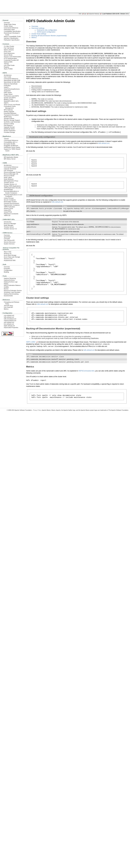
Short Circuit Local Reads (12, 105)
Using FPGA (8, 212)
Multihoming (8, 117)
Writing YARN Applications (12, 186)
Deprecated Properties (11, 327)
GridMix (6, 287)
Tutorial (6, 139)
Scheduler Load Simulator (12, 292)
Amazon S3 (8, 253)
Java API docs (8, 306)
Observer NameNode (11, 84)
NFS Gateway (8, 110)
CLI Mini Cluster (9, 46)
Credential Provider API (11, 60)
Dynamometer (8, 296)
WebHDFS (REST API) (11, 101)
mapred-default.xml (10, 321)
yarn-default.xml (9, 322)
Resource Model (9, 176)
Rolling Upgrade (9, 112)
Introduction (8, 222)
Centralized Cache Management (10, 107)
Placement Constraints (11, 214)
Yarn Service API (9, 240)
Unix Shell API (8, 307)
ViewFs (6, 87)
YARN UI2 (7, 215)
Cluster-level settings (39, 34)
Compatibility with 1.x (11, 142)
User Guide (7, 77)
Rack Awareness (9, 53)
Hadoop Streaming (10, 278)
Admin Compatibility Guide (12, 36)
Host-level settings (38, 28)
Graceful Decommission (11, 203)
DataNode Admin (9, 129)
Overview (7, 23)
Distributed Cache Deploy (12, 147)
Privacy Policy (37, 427)
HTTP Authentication (10, 58)
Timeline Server (9, 183)
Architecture (8, 75)
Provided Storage (9, 132)
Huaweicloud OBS (10, 260)
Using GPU (7, 210)
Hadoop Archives (9, 280)
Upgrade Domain (9, 127)
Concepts (7, 239)
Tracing (6, 64)
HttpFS (6, 103)
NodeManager (8, 189)
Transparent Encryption (11, 115)
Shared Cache (8, 209)
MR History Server (10, 159)
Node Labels (8, 177)
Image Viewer (8, 94)
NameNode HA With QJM (12, 80)
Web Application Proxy (11, 181)
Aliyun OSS (7, 252)
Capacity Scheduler (10, 169)
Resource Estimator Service (13, 290)
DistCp (6, 284)
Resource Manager (10, 224)
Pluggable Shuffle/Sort (11, 146)
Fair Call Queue (9, 48)
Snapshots (7, 91)
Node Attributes (9, 179)
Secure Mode (8, 55)
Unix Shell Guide (9, 65)
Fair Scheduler (8, 170)
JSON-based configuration (46, 32)
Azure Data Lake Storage (12, 257)
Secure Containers (10, 200)
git (85, 14)
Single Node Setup (10, 24)
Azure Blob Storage (10, 255)
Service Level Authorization (13, 57)
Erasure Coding (9, 124)
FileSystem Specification (12, 40)
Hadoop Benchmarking (11, 294)
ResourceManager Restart (12, 172)
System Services (9, 244)
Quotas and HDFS (10, 98)
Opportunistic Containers (12, 205)
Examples (7, 269)
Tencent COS (8, 259)
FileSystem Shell (9, 30)
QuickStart (7, 237)
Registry (6, 67)
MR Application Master (11, 157)
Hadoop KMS (8, 62)
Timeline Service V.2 (10, 184)
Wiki (80, 14)
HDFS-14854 (31, 357)
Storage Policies (9, 118)
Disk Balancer (8, 125)
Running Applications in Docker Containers (11, 192)
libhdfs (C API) (8, 99)
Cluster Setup (8, 26)
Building (6, 272)
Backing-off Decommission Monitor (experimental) (49, 36)
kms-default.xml (9, 324)
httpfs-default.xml (9, 326)
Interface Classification (11, 38)
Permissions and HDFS (11, 96)
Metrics (6, 309)
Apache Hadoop (94, 14)
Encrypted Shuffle (9, 144)
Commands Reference (11, 28)
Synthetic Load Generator (12, 122)
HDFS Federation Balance (12, 285)
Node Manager (9, 225)
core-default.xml (9, 315)
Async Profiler (8, 69)
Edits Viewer (8, 92)
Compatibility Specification (12, 31)
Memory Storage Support (12, 120)
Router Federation (10, 131)
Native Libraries (9, 50)
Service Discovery (10, 242)
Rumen (6, 289)
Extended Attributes (10, 113)
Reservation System (10, 202)
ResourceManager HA (11, 174)
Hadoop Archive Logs (11, 282)
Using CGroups (9, 198)
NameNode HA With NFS (12, 82)
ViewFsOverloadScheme (12, 89)
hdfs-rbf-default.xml (10, 319)
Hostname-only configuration (47, 30)
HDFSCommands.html (86, 387)
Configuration (8, 270)
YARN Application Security (12, 188)
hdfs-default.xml (9, 317)
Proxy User (7, 51)
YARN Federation (9, 207)
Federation (7, 86)
